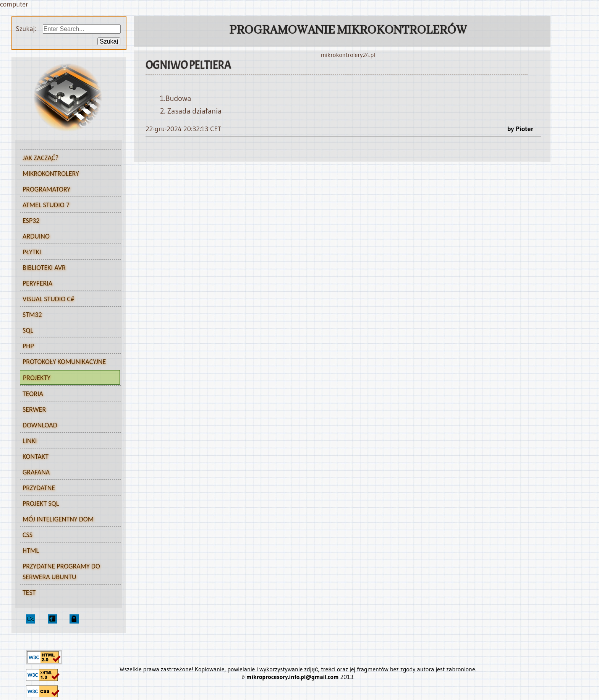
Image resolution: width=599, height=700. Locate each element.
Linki (30, 441)
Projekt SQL (41, 503)
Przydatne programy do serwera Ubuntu (61, 572)
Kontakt (36, 456)
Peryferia (68, 284)
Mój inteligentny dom (58, 519)
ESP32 (68, 222)
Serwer (68, 411)
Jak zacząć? (68, 159)
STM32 (68, 316)
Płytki (68, 253)
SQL (68, 331)
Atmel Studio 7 (68, 206)
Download (40, 425)
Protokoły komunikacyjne (68, 363)
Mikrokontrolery (68, 175)
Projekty (67, 379)
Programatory (68, 190)
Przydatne (68, 489)
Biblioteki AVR (68, 269)
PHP (68, 347)
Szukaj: (27, 29)
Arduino (68, 237)
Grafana (36, 472)
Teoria (68, 395)
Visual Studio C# (68, 300)
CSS (68, 536)
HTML (68, 552)
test (29, 593)
